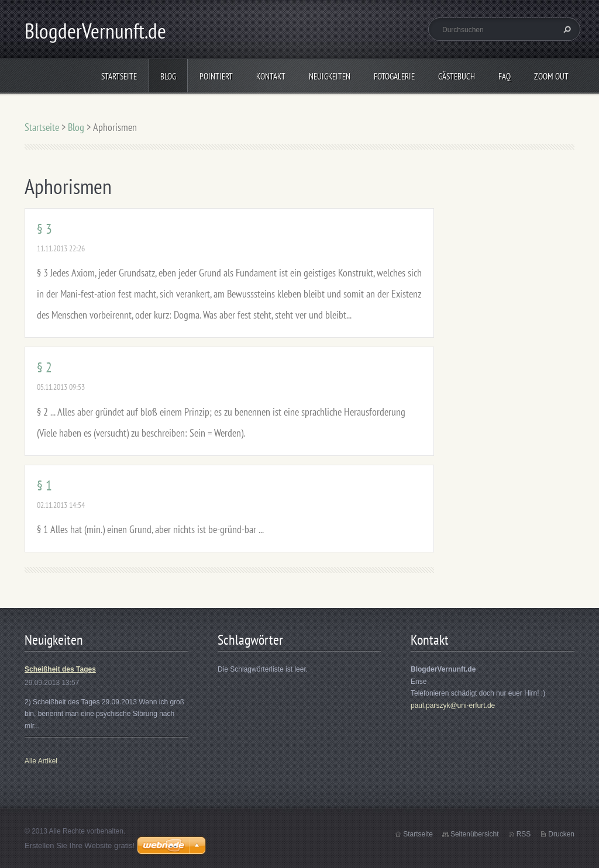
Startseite (119, 76)
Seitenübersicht (475, 834)
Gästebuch (457, 76)
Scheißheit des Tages (60, 669)
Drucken (561, 834)
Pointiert (216, 76)
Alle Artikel (41, 761)
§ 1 (44, 485)
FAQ (505, 76)
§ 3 (44, 229)
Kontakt (271, 76)
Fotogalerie (394, 76)
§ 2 (44, 367)
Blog (168, 76)
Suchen (566, 29)
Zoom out (551, 76)
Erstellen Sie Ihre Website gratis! (80, 845)
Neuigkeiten (330, 76)
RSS (524, 834)
